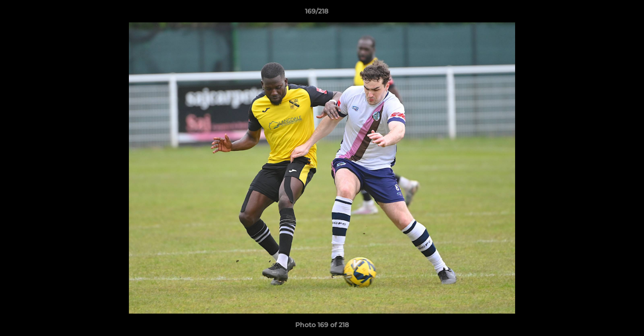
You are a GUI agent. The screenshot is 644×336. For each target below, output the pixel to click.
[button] (605, 14)
